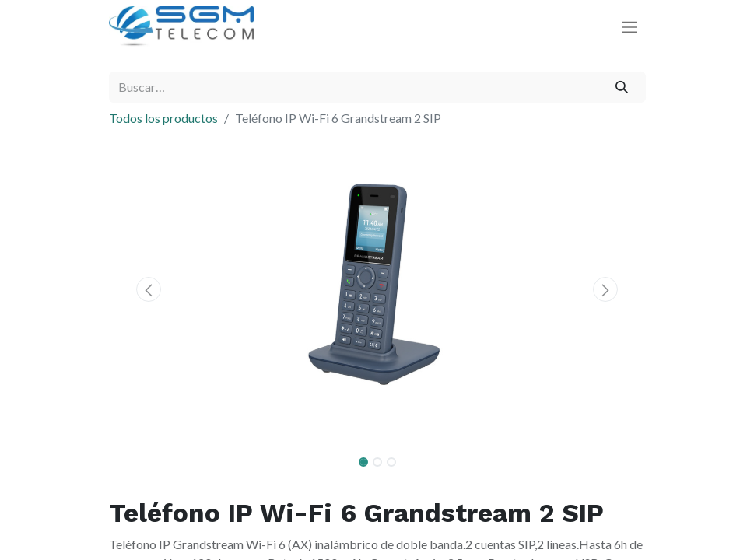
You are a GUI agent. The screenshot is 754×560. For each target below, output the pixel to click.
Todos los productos (163, 118)
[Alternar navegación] (630, 27)
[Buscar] (621, 87)
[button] (149, 289)
